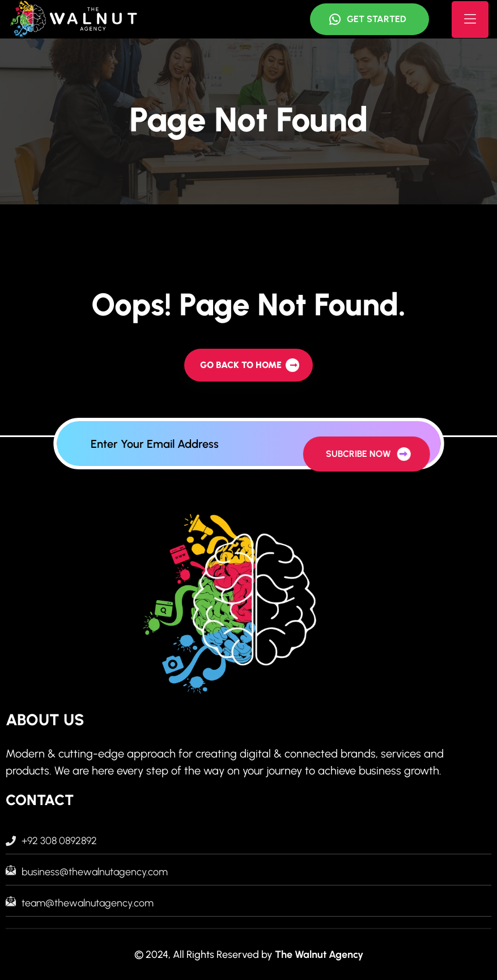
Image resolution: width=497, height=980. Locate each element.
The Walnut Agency (319, 955)
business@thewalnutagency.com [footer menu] (87, 872)
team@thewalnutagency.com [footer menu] (80, 903)
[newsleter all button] (358, 453)
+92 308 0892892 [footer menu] (51, 841)
